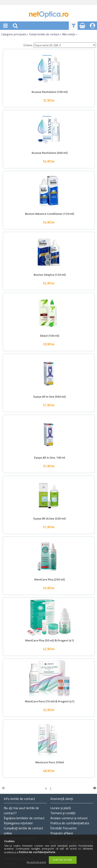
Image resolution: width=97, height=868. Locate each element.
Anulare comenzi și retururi (69, 818)
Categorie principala (13, 34)
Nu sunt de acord (36, 862)
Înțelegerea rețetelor (18, 823)
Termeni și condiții (63, 813)
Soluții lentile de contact (44, 34)
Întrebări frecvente (64, 828)
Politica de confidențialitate (70, 823)
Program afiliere (62, 833)
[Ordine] (65, 45)
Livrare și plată (60, 808)
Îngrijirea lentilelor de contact (24, 818)
